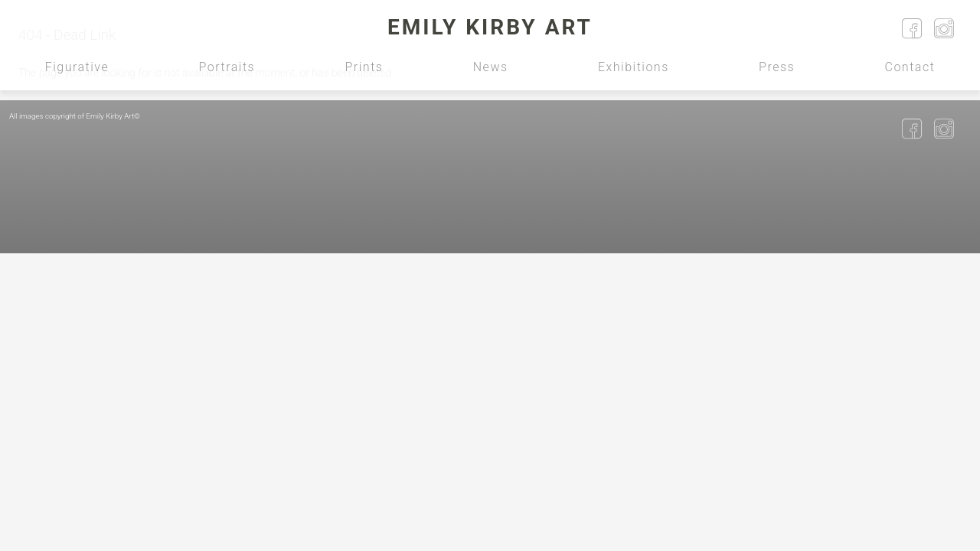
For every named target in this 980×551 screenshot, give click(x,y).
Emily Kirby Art (490, 27)
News (491, 67)
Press (777, 67)
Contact (910, 67)
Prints (364, 67)
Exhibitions (634, 67)
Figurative (77, 67)
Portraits (227, 67)
